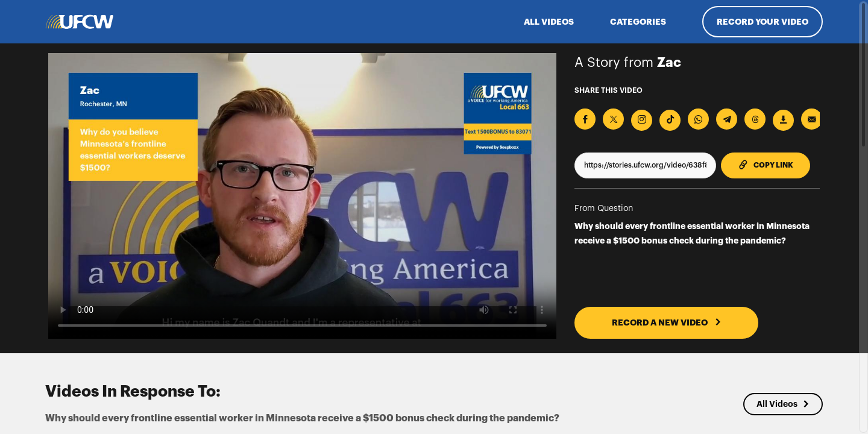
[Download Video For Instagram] (642, 120)
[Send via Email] (812, 119)
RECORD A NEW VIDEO (667, 322)
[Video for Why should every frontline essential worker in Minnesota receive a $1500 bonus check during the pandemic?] (302, 196)
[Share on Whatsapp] (698, 119)
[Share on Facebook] (585, 119)
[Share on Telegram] (727, 119)
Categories (638, 22)
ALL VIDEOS (549, 22)
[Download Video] (783, 120)
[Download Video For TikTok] (670, 120)
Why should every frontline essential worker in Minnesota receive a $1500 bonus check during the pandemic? (692, 233)
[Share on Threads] (755, 119)
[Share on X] (613, 119)
